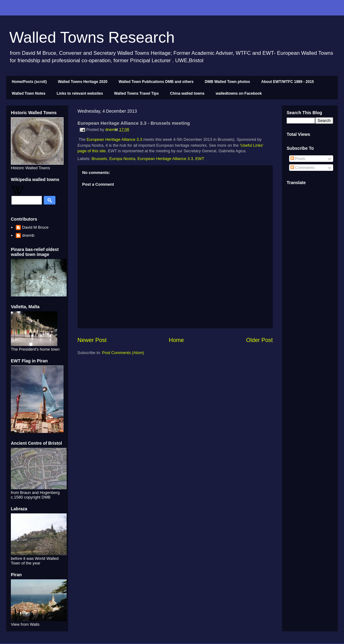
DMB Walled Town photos (227, 82)
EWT (200, 159)
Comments (302, 168)
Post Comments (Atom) (123, 353)
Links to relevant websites (80, 93)
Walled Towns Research (92, 37)
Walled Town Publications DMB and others (156, 82)
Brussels (99, 159)
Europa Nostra (122, 159)
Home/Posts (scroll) (29, 82)
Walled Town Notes (29, 93)
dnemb (28, 235)
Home (176, 340)
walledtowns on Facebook (239, 93)
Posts (298, 159)
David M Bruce (35, 227)
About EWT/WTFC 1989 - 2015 (288, 82)
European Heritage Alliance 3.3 (114, 139)
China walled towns (187, 93)
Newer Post (92, 340)
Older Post (259, 340)
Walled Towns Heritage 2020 (83, 82)
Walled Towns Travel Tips (136, 93)
